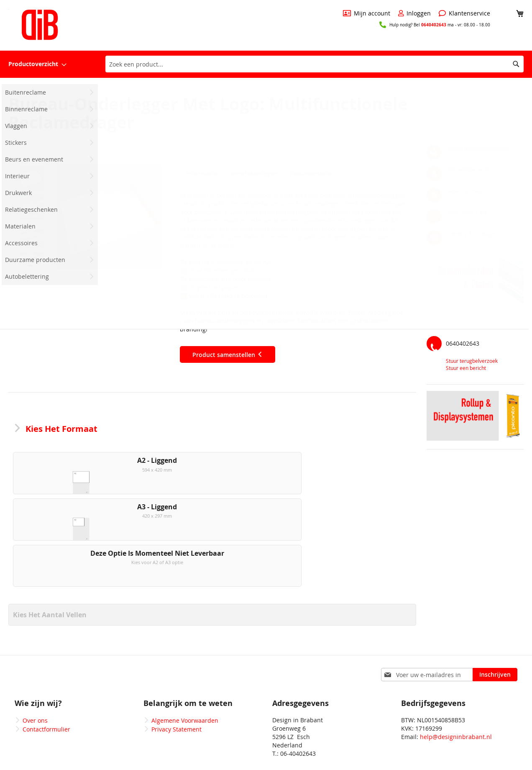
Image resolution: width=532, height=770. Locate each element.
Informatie (200, 174)
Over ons (35, 685)
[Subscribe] (495, 639)
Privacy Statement (176, 694)
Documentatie (308, 174)
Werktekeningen (252, 174)
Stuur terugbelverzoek (472, 361)
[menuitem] (37, 64)
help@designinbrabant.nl (456, 702)
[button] (110, 217)
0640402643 (434, 25)
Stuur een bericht (466, 368)
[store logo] (40, 25)
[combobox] (315, 64)
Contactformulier (46, 694)
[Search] (516, 64)
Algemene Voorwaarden (185, 685)
